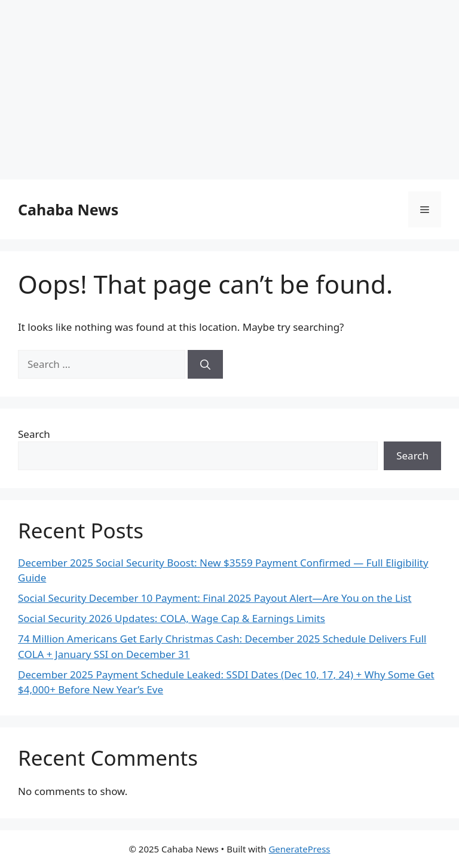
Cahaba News (68, 209)
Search (34, 434)
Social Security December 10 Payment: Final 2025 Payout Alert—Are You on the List (215, 598)
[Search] (205, 364)
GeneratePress (299, 849)
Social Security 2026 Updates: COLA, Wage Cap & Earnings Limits (172, 618)
